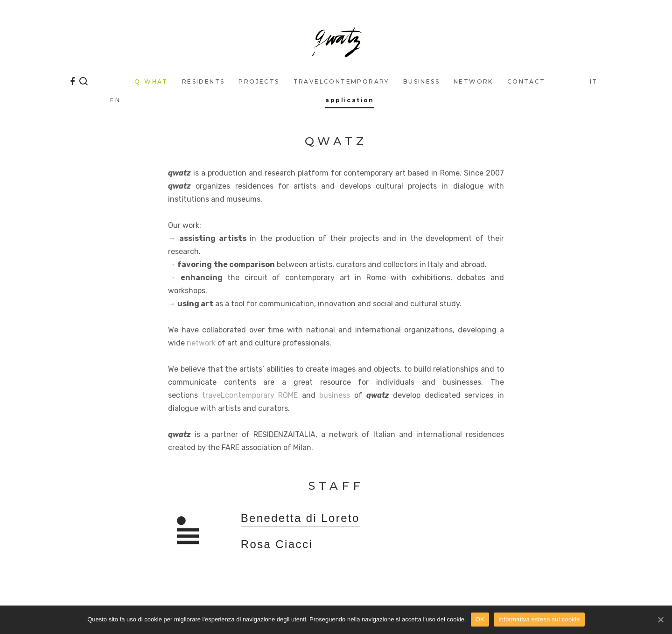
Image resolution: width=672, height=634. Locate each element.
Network (473, 81)
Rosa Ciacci (277, 545)
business (421, 81)
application (350, 100)
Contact (526, 81)
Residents (203, 81)
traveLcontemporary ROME (250, 395)
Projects (259, 81)
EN (115, 100)
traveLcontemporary (341, 81)
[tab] (372, 523)
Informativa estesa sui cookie (539, 619)
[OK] (660, 620)
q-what (151, 81)
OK (480, 619)
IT (594, 81)
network (201, 343)
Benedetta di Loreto (300, 518)
